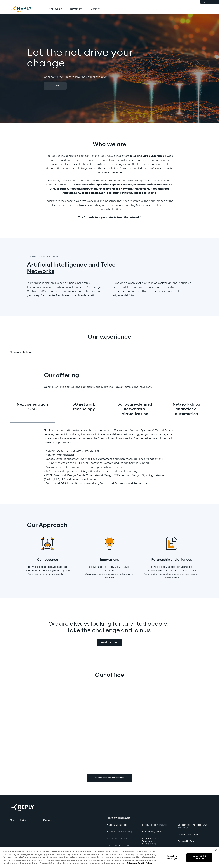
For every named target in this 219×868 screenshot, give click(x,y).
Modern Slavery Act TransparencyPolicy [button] (151, 841)
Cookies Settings (172, 858)
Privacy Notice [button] (119, 832)
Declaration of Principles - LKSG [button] (193, 826)
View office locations (109, 778)
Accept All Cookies (199, 858)
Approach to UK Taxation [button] (190, 834)
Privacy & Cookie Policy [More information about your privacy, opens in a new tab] (139, 864)
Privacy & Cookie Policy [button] (117, 825)
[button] (55, 86)
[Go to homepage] (24, 9)
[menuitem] (55, 9)
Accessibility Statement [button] (189, 841)
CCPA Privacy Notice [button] (152, 832)
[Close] (216, 851)
